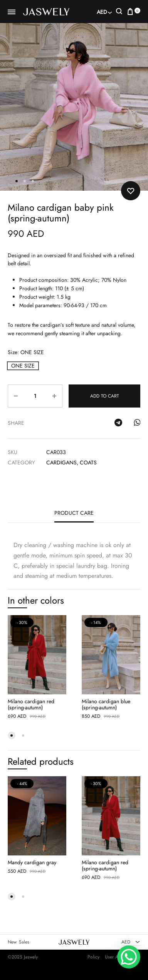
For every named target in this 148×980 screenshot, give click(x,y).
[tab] (74, 515)
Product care (74, 513)
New (12, 942)
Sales (24, 942)
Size (26, 352)
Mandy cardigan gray (32, 862)
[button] (23, 366)
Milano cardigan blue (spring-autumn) (106, 704)
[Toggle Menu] (12, 12)
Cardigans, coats (71, 463)
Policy (93, 957)
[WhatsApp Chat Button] (129, 957)
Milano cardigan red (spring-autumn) (31, 704)
